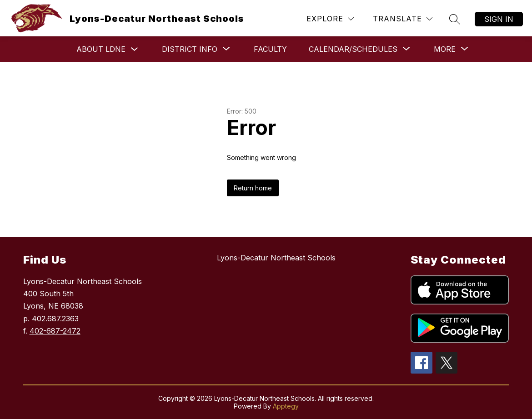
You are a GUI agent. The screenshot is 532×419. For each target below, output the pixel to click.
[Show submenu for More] (445, 49)
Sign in (499, 19)
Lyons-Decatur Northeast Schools (276, 258)
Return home (253, 188)
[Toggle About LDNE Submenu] (135, 49)
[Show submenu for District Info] (190, 49)
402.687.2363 (55, 319)
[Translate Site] (403, 19)
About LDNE (101, 49)
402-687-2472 (55, 331)
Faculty (270, 49)
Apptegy (286, 406)
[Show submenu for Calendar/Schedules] (353, 49)
